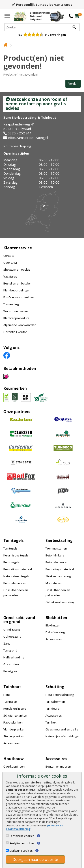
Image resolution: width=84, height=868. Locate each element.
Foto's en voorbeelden (19, 297)
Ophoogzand (12, 637)
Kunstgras (10, 671)
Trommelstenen (56, 548)
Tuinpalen (10, 702)
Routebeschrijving (17, 146)
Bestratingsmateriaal (18, 569)
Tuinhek (51, 722)
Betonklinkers (55, 555)
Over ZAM (10, 263)
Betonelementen (15, 583)
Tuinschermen (55, 702)
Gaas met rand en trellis (62, 729)
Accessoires (54, 639)
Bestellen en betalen (17, 283)
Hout (7, 695)
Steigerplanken (14, 736)
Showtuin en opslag (17, 270)
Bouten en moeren (58, 766)
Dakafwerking (55, 632)
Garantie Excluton (15, 332)
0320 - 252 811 (20, 133)
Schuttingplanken (15, 715)
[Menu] (7, 16)
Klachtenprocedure (16, 318)
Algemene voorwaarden (20, 325)
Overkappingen (14, 766)
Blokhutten (53, 625)
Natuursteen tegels (16, 576)
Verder (73, 84)
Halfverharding (14, 657)
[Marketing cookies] (7, 850)
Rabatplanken (13, 722)
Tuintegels (10, 548)
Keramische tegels (16, 555)
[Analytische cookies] (7, 843)
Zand (7, 643)
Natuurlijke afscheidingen (63, 736)
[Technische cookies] (7, 835)
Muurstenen (54, 583)
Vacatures (10, 276)
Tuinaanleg (11, 304)
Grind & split (12, 630)
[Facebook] (7, 355)
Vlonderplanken (14, 729)
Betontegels (12, 562)
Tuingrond (10, 650)
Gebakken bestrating (60, 602)
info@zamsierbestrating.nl (28, 138)
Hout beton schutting (60, 695)
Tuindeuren (53, 709)
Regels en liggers (15, 709)
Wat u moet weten (16, 311)
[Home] (32, 16)
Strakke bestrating (58, 576)
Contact (9, 256)
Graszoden (11, 664)
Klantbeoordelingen (17, 290)
